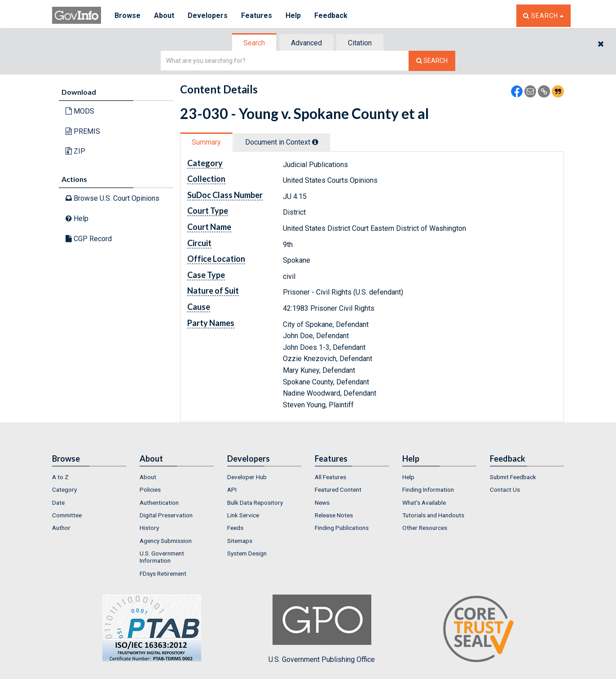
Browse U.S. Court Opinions (112, 198)
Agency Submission (166, 541)
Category (64, 489)
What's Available (424, 503)
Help (293, 15)
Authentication (159, 503)
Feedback (331, 15)
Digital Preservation (166, 515)
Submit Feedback (513, 477)
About (164, 15)
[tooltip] (315, 142)
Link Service (243, 515)
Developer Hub (247, 477)
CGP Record (89, 239)
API (232, 489)
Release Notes (334, 515)
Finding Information (428, 489)
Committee (67, 515)
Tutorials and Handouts (433, 515)
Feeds (235, 528)
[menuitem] (89, 477)
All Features (330, 477)
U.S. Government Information (162, 557)
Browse (128, 15)
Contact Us (505, 489)
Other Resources (425, 528)
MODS (80, 111)
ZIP (75, 151)
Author (61, 528)
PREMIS (83, 131)
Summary (206, 142)
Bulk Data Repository (255, 503)
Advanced (306, 43)
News (322, 503)
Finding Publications (342, 528)
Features (257, 15)
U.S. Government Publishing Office (322, 629)
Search (254, 43)
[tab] (255, 43)
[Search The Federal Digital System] (432, 61)
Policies (150, 489)
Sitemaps (240, 541)
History (149, 528)
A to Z (60, 477)
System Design (247, 553)
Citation (360, 43)
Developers (208, 15)
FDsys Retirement (163, 573)
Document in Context (282, 142)
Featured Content (338, 489)
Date (58, 503)
